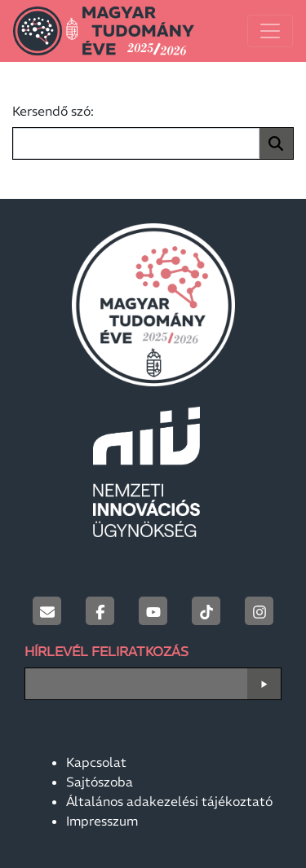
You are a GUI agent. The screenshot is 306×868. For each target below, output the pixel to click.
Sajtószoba (100, 782)
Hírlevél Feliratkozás (106, 651)
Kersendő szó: (53, 111)
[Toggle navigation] (270, 31)
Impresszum (102, 821)
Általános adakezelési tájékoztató (169, 801)
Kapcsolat (96, 762)
